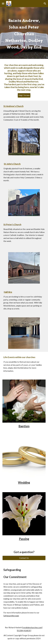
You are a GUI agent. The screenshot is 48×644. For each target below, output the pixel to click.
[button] (3, 3)
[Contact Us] (24, 558)
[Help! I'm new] (24, 95)
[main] (24, 33)
